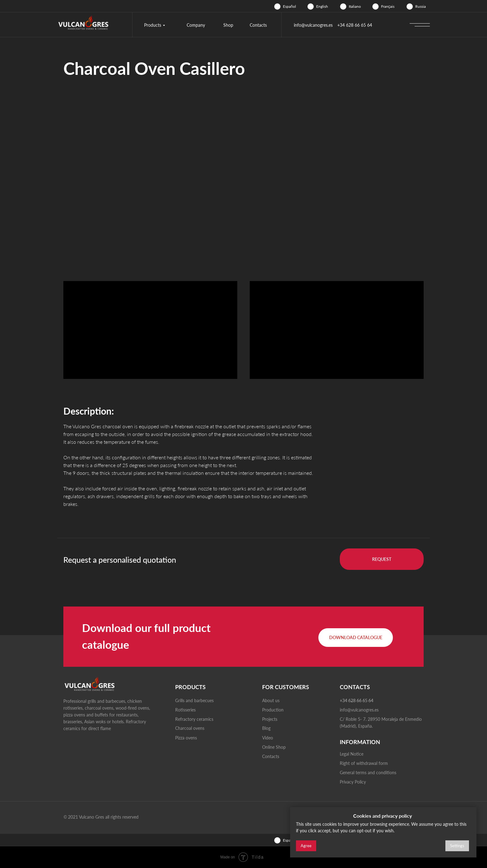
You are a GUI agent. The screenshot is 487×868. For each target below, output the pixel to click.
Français (388, 6)
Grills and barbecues (194, 700)
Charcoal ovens (190, 728)
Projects (270, 719)
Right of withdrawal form (364, 763)
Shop (228, 25)
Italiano (355, 6)
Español (289, 6)
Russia (421, 6)
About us (271, 700)
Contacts (258, 25)
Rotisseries (185, 710)
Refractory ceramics (194, 719)
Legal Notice (352, 754)
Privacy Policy (353, 782)
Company (196, 25)
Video (268, 738)
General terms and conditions (368, 773)
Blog (266, 728)
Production (273, 710)
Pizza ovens (186, 738)
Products (153, 25)
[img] (277, 7)
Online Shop (274, 747)
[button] (382, 559)
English (322, 6)
